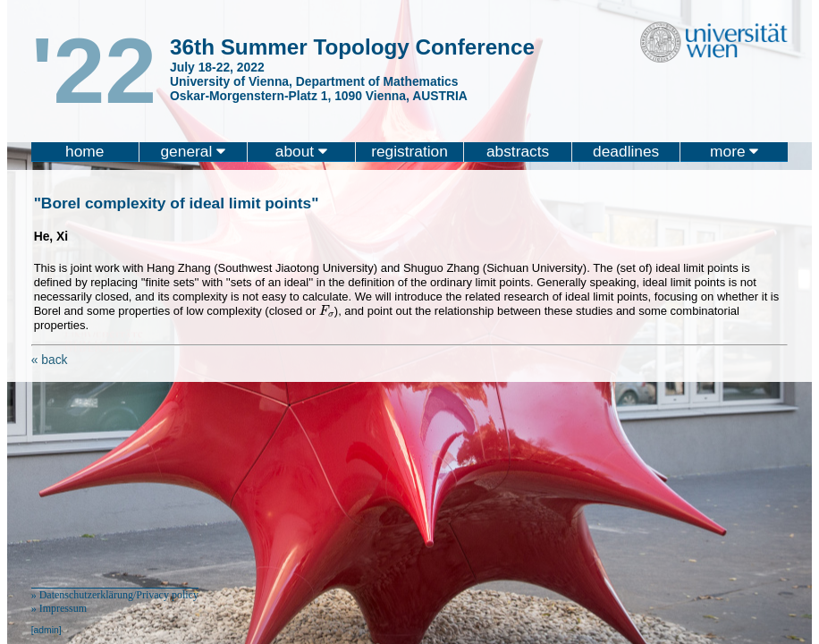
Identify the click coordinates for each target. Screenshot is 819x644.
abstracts (518, 151)
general (193, 151)
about (301, 151)
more (734, 151)
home (84, 151)
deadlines (626, 151)
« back (50, 360)
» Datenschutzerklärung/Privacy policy (115, 595)
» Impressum (59, 608)
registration (409, 151)
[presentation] (327, 311)
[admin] (46, 630)
